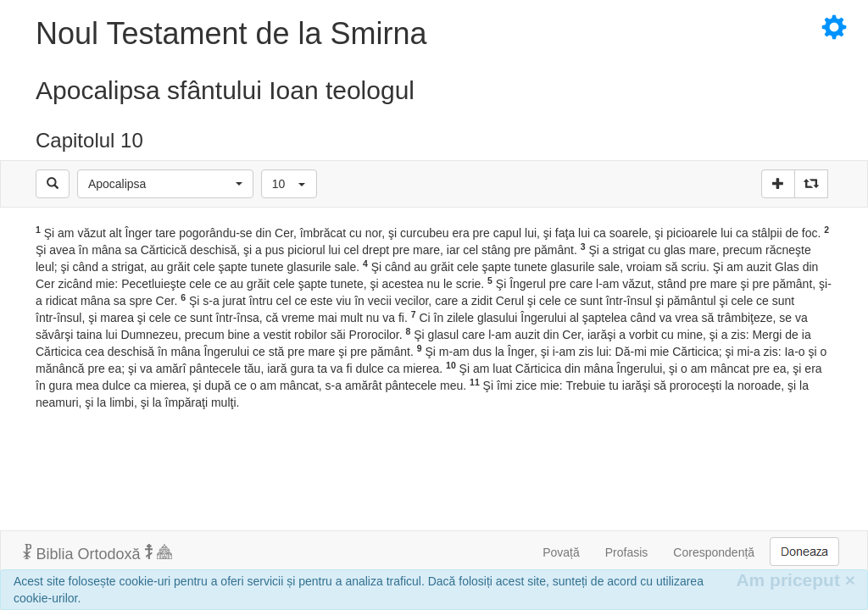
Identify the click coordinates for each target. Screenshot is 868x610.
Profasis (627, 552)
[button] (165, 184)
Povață (561, 552)
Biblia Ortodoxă (97, 553)
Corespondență (714, 552)
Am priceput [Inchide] (796, 580)
